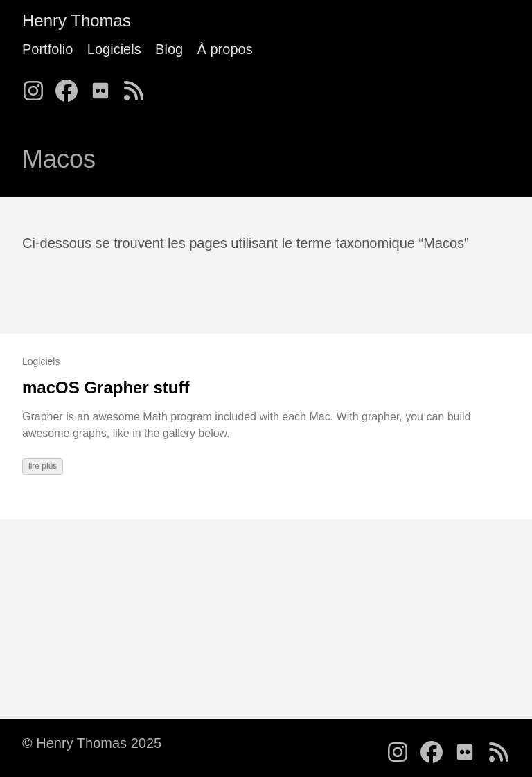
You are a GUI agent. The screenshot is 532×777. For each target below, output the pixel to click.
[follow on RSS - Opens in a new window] (138, 87)
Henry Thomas (77, 20)
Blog (169, 49)
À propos (225, 49)
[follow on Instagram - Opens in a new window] (37, 87)
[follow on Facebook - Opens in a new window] (71, 87)
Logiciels (114, 49)
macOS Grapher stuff (106, 387)
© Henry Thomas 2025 (92, 743)
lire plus (43, 466)
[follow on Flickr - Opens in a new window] (105, 87)
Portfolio (47, 49)
